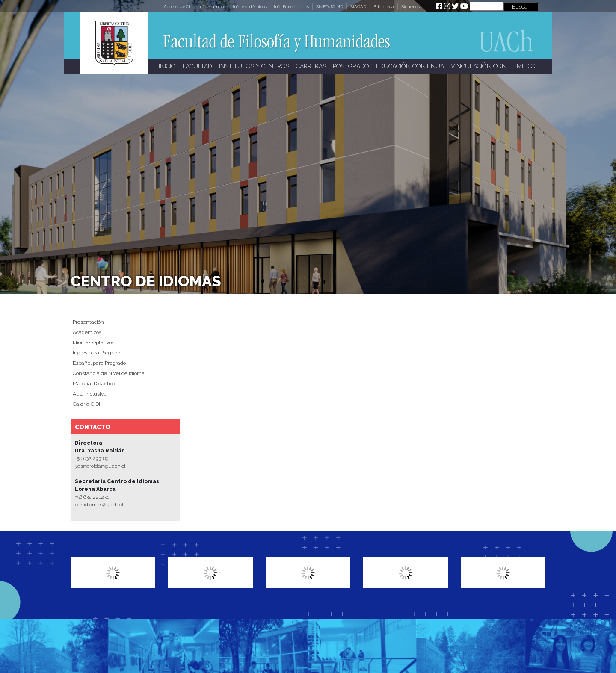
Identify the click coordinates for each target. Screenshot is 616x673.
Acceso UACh (178, 7)
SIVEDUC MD (330, 7)
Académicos (87, 332)
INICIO (167, 66)
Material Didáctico (94, 384)
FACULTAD (197, 66)
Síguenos (410, 7)
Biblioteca (384, 7)
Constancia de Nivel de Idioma (109, 373)
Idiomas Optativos (93, 342)
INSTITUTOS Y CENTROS (254, 66)
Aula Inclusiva (90, 394)
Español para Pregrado (99, 363)
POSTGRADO (351, 66)
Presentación (88, 322)
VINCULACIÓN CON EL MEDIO (493, 66)
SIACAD (358, 7)
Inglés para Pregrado (97, 353)
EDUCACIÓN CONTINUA (410, 66)
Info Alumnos (212, 7)
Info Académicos (250, 7)
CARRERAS (311, 66)
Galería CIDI (86, 404)
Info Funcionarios (291, 7)
